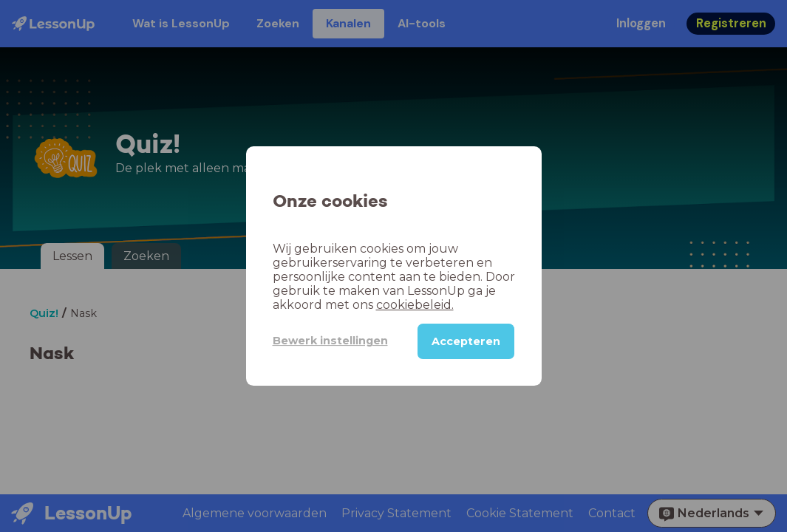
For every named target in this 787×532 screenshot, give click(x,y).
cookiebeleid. (415, 305)
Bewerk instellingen (330, 341)
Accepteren (466, 341)
